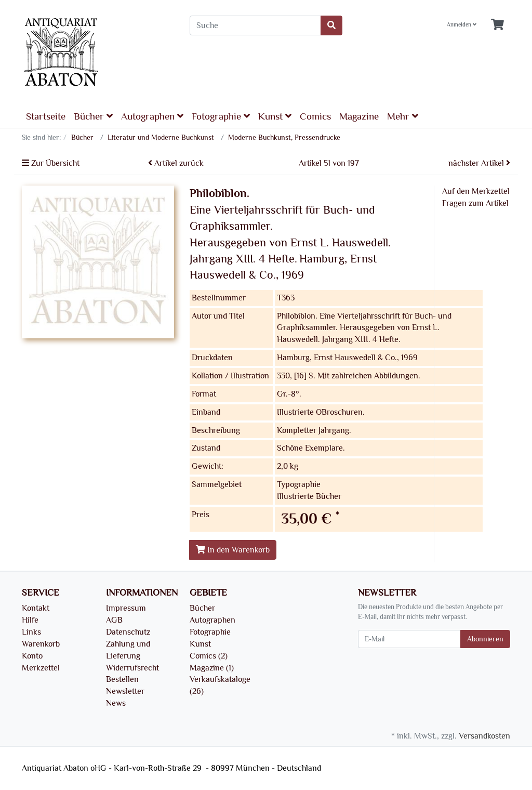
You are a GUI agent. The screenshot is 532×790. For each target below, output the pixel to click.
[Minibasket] (497, 25)
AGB (114, 620)
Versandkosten (484, 736)
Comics (315, 116)
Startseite (46, 116)
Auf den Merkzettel (476, 191)
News (116, 703)
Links (31, 632)
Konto (32, 656)
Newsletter (125, 691)
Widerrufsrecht (132, 668)
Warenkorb (41, 644)
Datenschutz (128, 632)
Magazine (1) (212, 668)
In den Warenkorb (233, 550)
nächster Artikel (479, 163)
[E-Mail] (409, 639)
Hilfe (30, 620)
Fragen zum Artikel (475, 203)
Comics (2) (209, 656)
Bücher (93, 116)
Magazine (359, 116)
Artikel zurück (176, 163)
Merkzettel (41, 668)
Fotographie (221, 116)
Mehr (403, 116)
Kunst (275, 116)
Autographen (152, 116)
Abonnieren (485, 639)
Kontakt (36, 608)
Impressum (126, 608)
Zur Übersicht (51, 163)
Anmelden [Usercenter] (462, 25)
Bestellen (122, 679)
